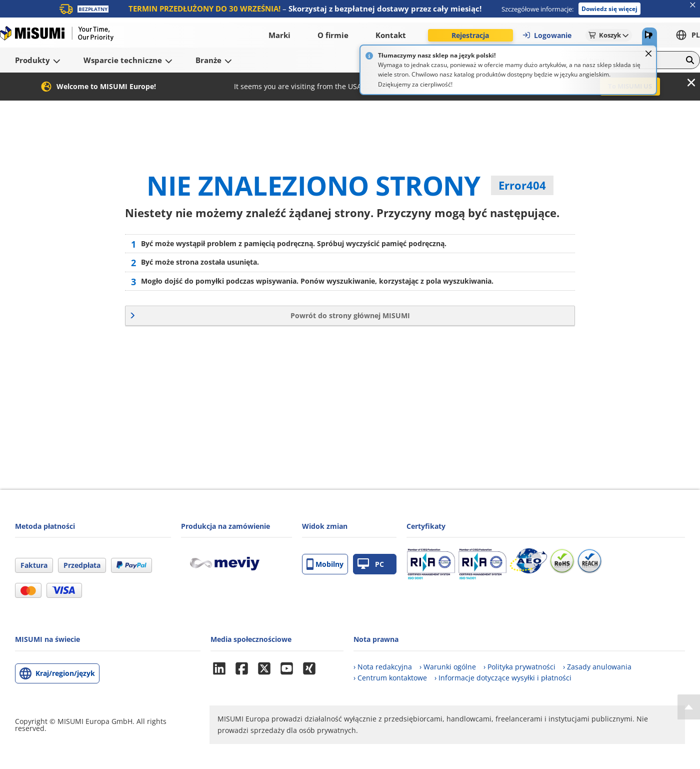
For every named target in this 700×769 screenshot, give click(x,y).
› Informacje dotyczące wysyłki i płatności (503, 678)
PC (371, 564)
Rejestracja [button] (470, 35)
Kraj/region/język (65, 673)
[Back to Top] (689, 707)
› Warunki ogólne (448, 667)
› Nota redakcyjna (383, 667)
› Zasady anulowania (597, 667)
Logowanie (547, 35)
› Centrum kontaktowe (390, 678)
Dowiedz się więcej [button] (609, 9)
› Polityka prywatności (519, 667)
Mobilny (325, 564)
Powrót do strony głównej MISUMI (350, 315)
